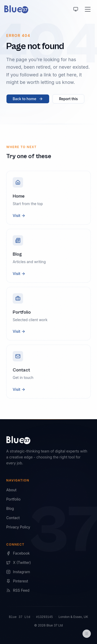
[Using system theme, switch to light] (76, 9)
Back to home (28, 99)
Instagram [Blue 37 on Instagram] (18, 572)
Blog (10, 509)
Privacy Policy (18, 527)
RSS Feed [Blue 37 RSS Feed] (18, 591)
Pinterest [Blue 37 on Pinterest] (17, 581)
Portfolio (13, 499)
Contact (13, 518)
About (11, 490)
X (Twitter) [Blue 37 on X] (19, 563)
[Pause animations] (87, 634)
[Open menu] (88, 9)
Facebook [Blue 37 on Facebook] (18, 554)
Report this (68, 99)
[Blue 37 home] (16, 9)
